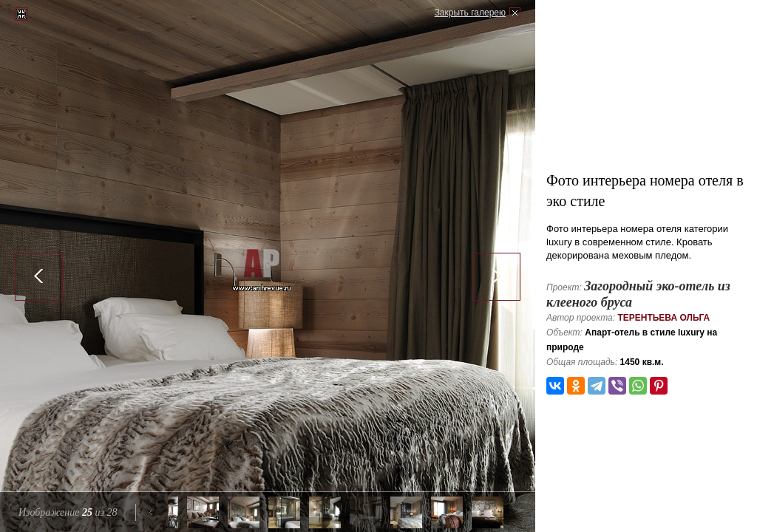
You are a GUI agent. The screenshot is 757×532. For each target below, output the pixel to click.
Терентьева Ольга (663, 318)
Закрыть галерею (470, 13)
